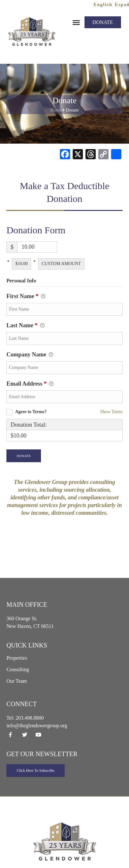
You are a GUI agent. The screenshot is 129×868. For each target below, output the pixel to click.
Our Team (17, 681)
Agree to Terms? (31, 412)
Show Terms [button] (111, 412)
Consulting (18, 669)
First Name (26, 297)
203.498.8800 (30, 718)
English (103, 5)
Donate (103, 22)
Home (56, 110)
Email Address (30, 384)
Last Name (25, 326)
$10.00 (22, 264)
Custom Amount (61, 264)
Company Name (30, 355)
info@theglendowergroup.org (37, 726)
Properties (17, 658)
